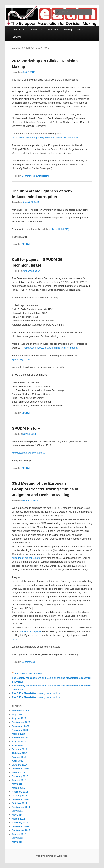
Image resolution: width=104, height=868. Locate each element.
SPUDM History (26, 428)
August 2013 (19, 834)
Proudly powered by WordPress (52, 856)
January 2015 (19, 796)
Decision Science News (29, 674)
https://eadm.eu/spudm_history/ (28, 453)
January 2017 (19, 765)
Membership (37, 30)
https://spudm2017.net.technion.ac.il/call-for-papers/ (51, 348)
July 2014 (17, 811)
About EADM (19, 30)
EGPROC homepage (30, 631)
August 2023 (19, 718)
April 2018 (18, 745)
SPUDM (17, 37)
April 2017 (18, 761)
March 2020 (18, 734)
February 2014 (20, 823)
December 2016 (21, 769)
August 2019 (19, 742)
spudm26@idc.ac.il (22, 359)
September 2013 (21, 830)
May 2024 (17, 714)
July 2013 (17, 838)
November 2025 (21, 711)
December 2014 (21, 799)
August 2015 (19, 780)
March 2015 (18, 788)
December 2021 (21, 726)
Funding (68, 30)
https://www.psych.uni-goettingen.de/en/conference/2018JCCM (45, 137)
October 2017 (19, 753)
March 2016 (18, 772)
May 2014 (17, 815)
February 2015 (20, 792)
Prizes (80, 30)
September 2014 (21, 807)
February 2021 (20, 730)
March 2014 (18, 819)
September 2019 (21, 738)
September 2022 (21, 722)
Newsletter (53, 30)
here (14, 639)
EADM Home (43, 176)
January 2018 (19, 749)
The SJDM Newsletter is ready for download (36, 693)
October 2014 (19, 803)
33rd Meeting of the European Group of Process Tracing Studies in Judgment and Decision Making (45, 489)
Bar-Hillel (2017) (61, 229)
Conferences (28, 176)
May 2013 (17, 842)
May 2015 (17, 784)
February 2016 (20, 776)
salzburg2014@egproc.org (26, 558)
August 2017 (19, 757)
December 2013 (21, 826)
